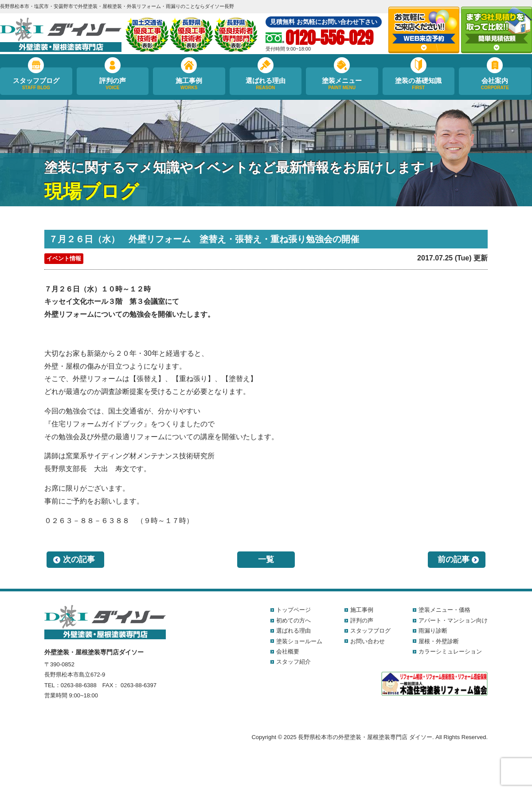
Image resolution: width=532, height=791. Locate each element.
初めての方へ (293, 620)
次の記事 (79, 559)
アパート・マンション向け (453, 620)
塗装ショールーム (299, 641)
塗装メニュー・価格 (444, 610)
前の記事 (454, 559)
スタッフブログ (36, 84)
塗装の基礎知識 (419, 84)
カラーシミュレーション (450, 651)
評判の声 (113, 84)
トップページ (293, 610)
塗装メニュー (342, 84)
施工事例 (189, 84)
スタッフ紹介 (293, 662)
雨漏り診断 (433, 631)
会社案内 (495, 84)
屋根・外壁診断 (439, 641)
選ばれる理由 (266, 84)
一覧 (266, 559)
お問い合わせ (368, 641)
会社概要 (288, 651)
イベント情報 (64, 258)
